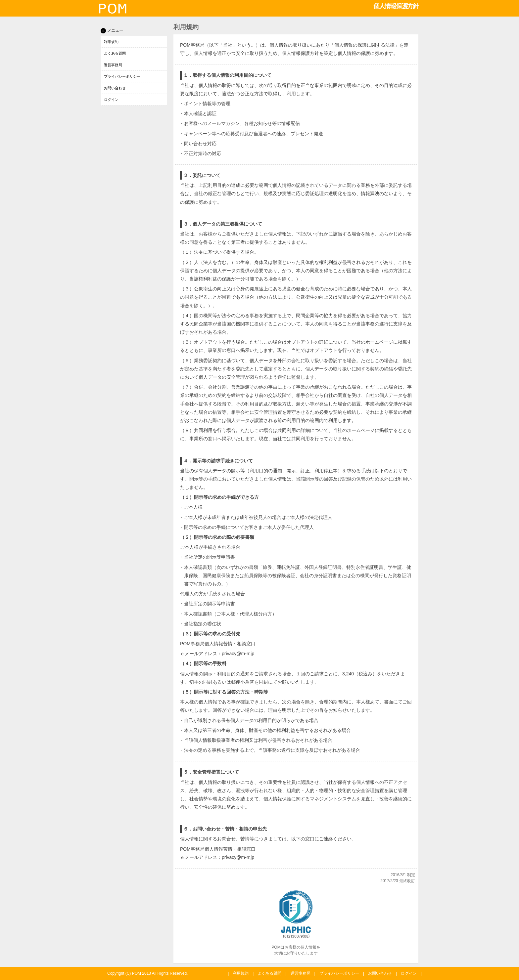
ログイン (111, 100)
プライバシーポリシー (122, 76)
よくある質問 (115, 53)
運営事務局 (113, 65)
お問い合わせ (115, 88)
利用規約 (111, 42)
